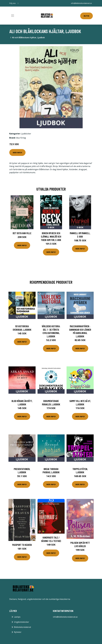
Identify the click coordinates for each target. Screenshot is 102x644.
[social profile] (18, 3)
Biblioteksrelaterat (22, 627)
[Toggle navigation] (13, 16)
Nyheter (18, 632)
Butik (87, 16)
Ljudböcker (26, 134)
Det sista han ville (22, 233)
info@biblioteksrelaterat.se (81, 3)
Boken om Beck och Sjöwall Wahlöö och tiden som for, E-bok (51, 236)
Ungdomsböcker (21, 622)
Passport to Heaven (22, 545)
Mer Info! (17, 152)
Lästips (17, 617)
